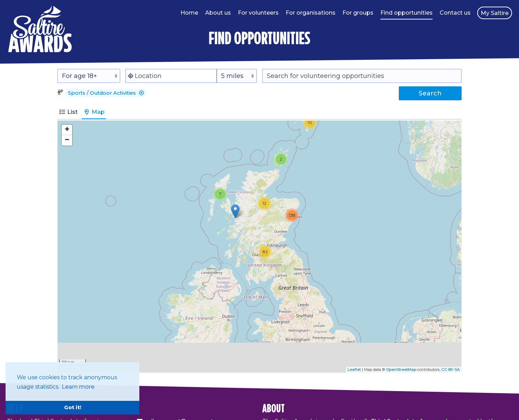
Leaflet (354, 370)
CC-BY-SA (451, 370)
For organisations (311, 13)
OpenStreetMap (401, 370)
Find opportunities (406, 13)
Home (189, 13)
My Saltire (495, 13)
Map (94, 112)
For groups (358, 13)
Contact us (455, 13)
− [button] (67, 140)
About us (218, 13)
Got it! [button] (73, 407)
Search (430, 93)
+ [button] (67, 130)
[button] (141, 93)
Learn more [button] (78, 387)
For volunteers (258, 13)
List (68, 112)
